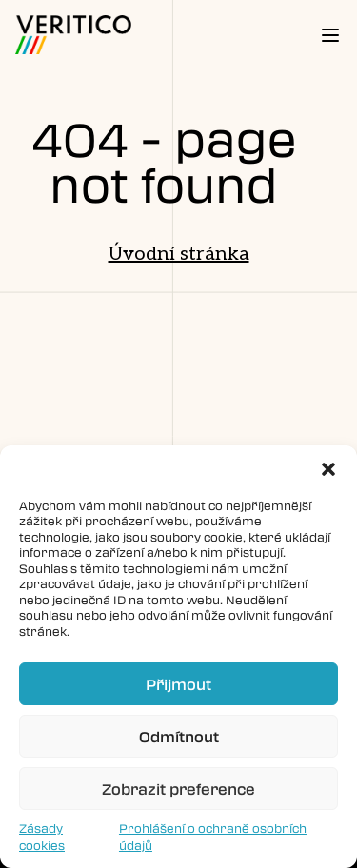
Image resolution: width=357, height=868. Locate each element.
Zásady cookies (42, 837)
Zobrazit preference (178, 789)
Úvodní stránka (179, 254)
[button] (328, 469)
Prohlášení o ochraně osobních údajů (213, 837)
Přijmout (178, 684)
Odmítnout (179, 737)
